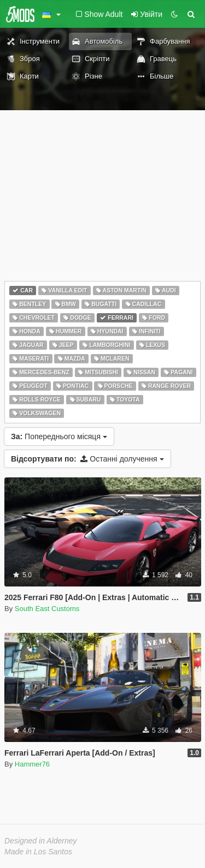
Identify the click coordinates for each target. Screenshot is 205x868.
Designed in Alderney (41, 841)
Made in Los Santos (38, 852)
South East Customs (47, 609)
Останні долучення (87, 459)
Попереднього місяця (59, 436)
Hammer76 (32, 764)
